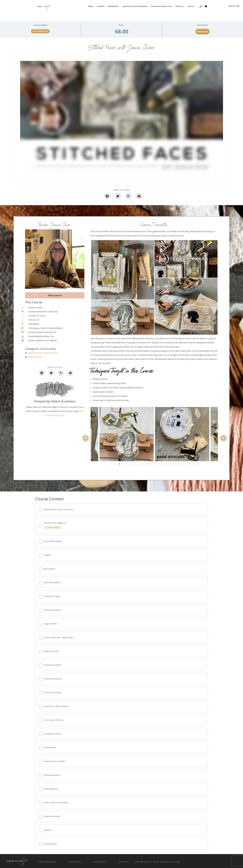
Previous (85, 438)
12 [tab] (141, 465)
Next (223, 438)
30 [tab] (189, 465)
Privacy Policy (75, 862)
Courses (100, 6)
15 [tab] (149, 465)
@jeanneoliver (35, 357)
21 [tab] (165, 465)
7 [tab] (128, 465)
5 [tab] (122, 465)
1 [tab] (112, 465)
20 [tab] (162, 465)
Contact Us (123, 862)
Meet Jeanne (55, 295)
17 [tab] (154, 465)
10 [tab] (136, 465)
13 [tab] (144, 465)
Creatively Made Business (135, 6)
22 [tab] (168, 465)
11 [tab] (138, 465)
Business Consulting (161, 6)
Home (91, 6)
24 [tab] (173, 465)
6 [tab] (125, 465)
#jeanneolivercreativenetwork (43, 353)
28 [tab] (184, 465)
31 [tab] (192, 465)
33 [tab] (197, 465)
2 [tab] (114, 465)
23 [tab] (170, 465)
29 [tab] (186, 465)
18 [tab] (157, 465)
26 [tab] (178, 465)
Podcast (180, 6)
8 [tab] (130, 465)
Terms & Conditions (47, 862)
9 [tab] (133, 465)
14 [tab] (146, 465)
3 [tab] (117, 465)
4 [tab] (120, 465)
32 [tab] (194, 465)
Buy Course (202, 32)
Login (190, 6)
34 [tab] (200, 465)
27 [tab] (181, 465)
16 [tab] (152, 465)
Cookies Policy (100, 862)
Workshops (113, 6)
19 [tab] (160, 465)
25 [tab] (176, 465)
